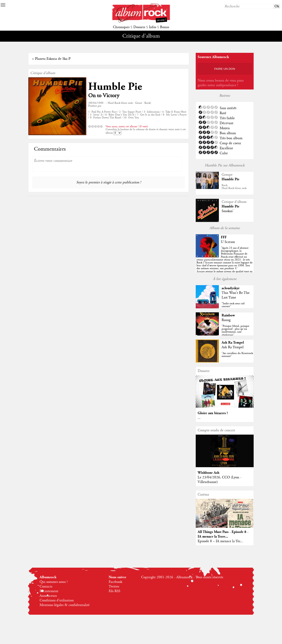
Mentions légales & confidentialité (65, 605)
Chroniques (121, 27)
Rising (226, 320)
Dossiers (139, 27)
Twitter (114, 587)
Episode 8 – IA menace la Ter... (220, 541)
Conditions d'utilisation (57, 600)
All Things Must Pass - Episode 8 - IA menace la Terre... (223, 534)
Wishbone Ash (208, 473)
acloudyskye (231, 288)
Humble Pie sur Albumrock (225, 165)
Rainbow (228, 315)
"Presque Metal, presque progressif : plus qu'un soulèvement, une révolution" (235, 330)
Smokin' (227, 211)
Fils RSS (114, 591)
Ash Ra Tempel (233, 343)
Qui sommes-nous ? (54, 582)
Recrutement (49, 591)
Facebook (115, 582)
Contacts (46, 587)
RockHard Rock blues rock (234, 187)
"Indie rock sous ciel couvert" (233, 305)
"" (224, 263)
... (199, 418)
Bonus (165, 27)
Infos (153, 27)
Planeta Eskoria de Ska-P (53, 59)
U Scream (228, 242)
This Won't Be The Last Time (236, 295)
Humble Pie (115, 87)
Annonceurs (48, 596)
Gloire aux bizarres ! (213, 413)
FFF (224, 237)
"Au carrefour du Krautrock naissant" (237, 355)
